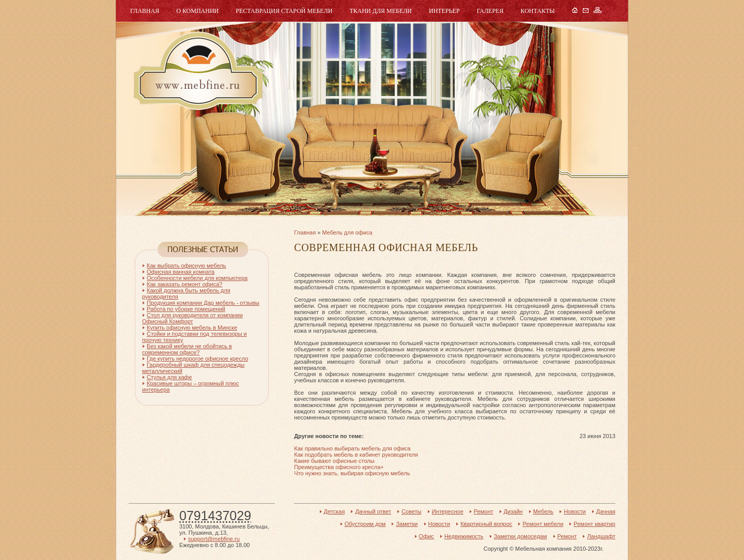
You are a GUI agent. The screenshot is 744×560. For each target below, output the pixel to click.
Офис (427, 536)
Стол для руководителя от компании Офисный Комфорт (192, 318)
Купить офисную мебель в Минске (192, 328)
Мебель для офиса (347, 232)
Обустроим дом (365, 524)
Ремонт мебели (543, 524)
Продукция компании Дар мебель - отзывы (203, 303)
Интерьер (444, 11)
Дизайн (513, 511)
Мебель (197, 71)
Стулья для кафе (169, 377)
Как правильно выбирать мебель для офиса (352, 448)
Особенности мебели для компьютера (197, 278)
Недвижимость (464, 536)
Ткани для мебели (381, 11)
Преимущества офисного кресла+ (339, 467)
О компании (197, 11)
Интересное (448, 511)
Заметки (407, 524)
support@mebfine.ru (214, 539)
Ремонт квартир (594, 524)
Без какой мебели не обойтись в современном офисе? (187, 349)
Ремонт (484, 511)
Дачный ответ (373, 511)
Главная (145, 11)
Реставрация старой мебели (284, 11)
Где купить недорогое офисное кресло (197, 359)
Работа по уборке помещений (186, 309)
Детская (335, 511)
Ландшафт (601, 536)
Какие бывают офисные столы (334, 461)
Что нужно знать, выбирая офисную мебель (352, 473)
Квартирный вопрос (486, 524)
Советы (411, 511)
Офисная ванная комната (181, 272)
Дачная (606, 511)
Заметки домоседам (521, 536)
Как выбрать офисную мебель (187, 266)
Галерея (490, 11)
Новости (575, 511)
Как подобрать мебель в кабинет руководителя (356, 455)
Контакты (537, 11)
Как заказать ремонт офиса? (184, 284)
